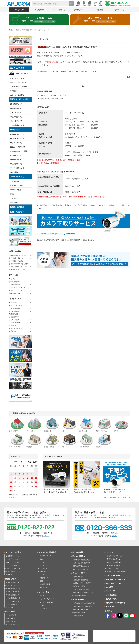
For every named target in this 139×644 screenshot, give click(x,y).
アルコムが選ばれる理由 (81, 589)
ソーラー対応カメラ (17, 168)
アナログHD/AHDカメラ (14, 565)
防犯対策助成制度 (15, 311)
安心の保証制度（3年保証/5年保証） (85, 603)
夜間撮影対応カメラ (17, 134)
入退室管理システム (16, 285)
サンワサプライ (16, 198)
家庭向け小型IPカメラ (18, 147)
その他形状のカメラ (17, 125)
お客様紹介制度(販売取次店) (82, 560)
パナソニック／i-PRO (47, 599)
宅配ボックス (44, 581)
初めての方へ (13, 303)
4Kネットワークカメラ (18, 82)
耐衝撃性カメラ (16, 160)
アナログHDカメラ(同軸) (19, 87)
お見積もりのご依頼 (16, 328)
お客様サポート (80, 10)
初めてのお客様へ (79, 573)
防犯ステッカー (45, 578)
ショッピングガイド (16, 305)
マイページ (110, 591)
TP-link (42, 605)
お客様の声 (13, 325)
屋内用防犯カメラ (16, 108)
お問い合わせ (120, 10)
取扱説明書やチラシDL (16, 323)
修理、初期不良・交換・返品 (83, 606)
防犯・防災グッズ (17, 212)
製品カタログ (13, 331)
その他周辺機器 (45, 584)
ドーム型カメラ (16, 113)
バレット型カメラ (16, 121)
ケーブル (43, 572)
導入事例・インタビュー (116, 580)
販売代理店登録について (81, 566)
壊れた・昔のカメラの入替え (18, 267)
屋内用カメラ (10, 572)
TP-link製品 (14, 203)
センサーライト (45, 575)
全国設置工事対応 (15, 317)
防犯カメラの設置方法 (114, 562)
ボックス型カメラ (16, 117)
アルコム (43, 596)
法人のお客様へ (78, 556)
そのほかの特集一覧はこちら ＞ (117, 497)
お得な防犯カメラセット (14, 556)
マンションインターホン (17, 287)
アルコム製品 (15, 181)
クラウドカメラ (16, 155)
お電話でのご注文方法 (81, 580)
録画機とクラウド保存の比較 (116, 572)
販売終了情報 (111, 599)
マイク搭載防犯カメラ (13, 598)
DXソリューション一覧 (81, 569)
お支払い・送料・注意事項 (82, 583)
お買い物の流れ (78, 577)
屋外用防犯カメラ (16, 104)
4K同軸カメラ (15, 91)
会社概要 (109, 587)
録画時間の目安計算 (113, 565)
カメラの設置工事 (59, 10)
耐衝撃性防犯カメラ (13, 595)
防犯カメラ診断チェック (115, 556)
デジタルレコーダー (46, 556)
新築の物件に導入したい (17, 270)
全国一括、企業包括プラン (82, 563)
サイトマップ (111, 607)
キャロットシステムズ (18, 186)
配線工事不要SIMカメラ (17, 293)
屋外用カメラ (10, 575)
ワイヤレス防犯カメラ (13, 592)
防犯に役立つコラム (114, 583)
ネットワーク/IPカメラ (13, 559)
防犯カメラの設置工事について (83, 592)
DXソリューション (15, 279)
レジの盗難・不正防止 (16, 261)
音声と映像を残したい (16, 258)
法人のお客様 (39, 10)
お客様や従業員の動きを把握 (18, 264)
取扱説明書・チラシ (80, 613)
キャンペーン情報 (113, 576)
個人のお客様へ (78, 552)
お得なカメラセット (23, 73)
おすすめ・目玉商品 (17, 95)
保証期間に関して (15, 314)
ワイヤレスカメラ (16, 143)
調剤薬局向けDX (14, 282)
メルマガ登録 (111, 595)
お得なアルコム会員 (80, 596)
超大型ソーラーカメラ (16, 290)
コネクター (43, 568)
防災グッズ (43, 587)
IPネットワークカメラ (18, 78)
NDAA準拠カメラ (16, 172)
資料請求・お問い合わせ (116, 603)
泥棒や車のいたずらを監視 (18, 255)
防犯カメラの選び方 (113, 559)
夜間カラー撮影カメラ (13, 582)
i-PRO (12, 194)
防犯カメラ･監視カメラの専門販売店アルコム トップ (25, 30)
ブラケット (43, 565)
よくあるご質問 (14, 320)
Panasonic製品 (16, 190)
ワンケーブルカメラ (17, 139)
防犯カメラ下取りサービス (82, 609)
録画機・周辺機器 (17, 207)
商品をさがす (19, 10)
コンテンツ (110, 552)
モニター (43, 559)
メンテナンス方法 (113, 568)
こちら (46, 536)
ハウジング (43, 562)
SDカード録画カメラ (13, 604)
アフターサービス (79, 600)
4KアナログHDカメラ (13, 568)
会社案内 (100, 10)
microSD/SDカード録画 (19, 151)
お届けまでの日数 (79, 586)
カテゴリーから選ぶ (13, 552)
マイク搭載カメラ (16, 164)
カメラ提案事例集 (15, 308)
